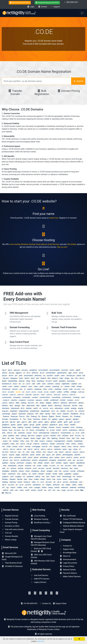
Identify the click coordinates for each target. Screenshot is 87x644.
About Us (65, 556)
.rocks (39, 466)
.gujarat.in (53, 425)
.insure (29, 433)
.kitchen (65, 436)
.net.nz (36, 449)
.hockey (28, 427)
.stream (41, 474)
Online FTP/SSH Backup (71, 519)
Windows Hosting (39, 519)
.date (17, 403)
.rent (52, 463)
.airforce (35, 373)
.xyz (58, 490)
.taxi (47, 477)
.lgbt (44, 438)
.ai (24, 373)
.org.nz (75, 452)
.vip (7, 487)
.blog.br (22, 381)
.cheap (79, 386)
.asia (20, 376)
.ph (53, 455)
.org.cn (50, 452)
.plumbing (44, 457)
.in (47, 430)
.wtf (49, 490)
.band (79, 376)
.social (73, 471)
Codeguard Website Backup (72, 523)
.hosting (79, 427)
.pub (69, 460)
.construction (45, 397)
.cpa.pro (39, 400)
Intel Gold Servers (39, 575)
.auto (63, 376)
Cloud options (41, 244)
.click (45, 389)
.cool (83, 397)
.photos (77, 455)
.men (68, 444)
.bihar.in (55, 378)
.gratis (13, 425)
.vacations (36, 485)
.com (43, 395)
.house (4, 430)
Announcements (68, 559)
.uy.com (28, 485)
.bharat (43, 378)
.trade (76, 479)
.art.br (11, 376)
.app (70, 373)
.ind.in (65, 430)
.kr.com (78, 436)
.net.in (30, 449)
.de (37, 403)
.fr (21, 419)
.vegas (48, 485)
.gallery (55, 419)
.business (71, 381)
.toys (70, 479)
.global (53, 422)
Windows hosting (28, 244)
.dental (81, 403)
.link (73, 438)
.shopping (35, 471)
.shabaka (5, 471)
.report (72, 463)
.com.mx (57, 395)
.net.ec (19, 449)
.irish (83, 433)
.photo (58, 455)
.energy (73, 408)
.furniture (36, 419)
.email (67, 408)
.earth (35, 408)
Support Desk (67, 549)
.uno (80, 482)
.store (34, 474)
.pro (11, 460)
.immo (32, 430)
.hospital (66, 427)
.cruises (70, 400)
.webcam (64, 487)
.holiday (44, 427)
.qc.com (80, 460)
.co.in (28, 392)
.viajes (68, 485)
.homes (51, 427)
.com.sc (72, 395)
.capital (74, 384)
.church (15, 389)
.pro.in (16, 460)
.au (44, 376)
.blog (28, 381)
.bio (72, 378)
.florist (58, 416)
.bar (84, 376)
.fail (36, 414)
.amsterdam (51, 373)
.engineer (13, 411)
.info (4, 433)
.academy (33, 370)
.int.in (35, 433)
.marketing (78, 441)
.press (76, 457)
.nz (23, 452)
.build (55, 381)
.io (73, 433)
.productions (25, 460)
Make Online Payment (70, 576)
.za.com (70, 490)
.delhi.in (56, 403)
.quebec (5, 463)
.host (72, 427)
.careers (23, 386)
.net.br (82, 446)
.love (27, 441)
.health (72, 425)
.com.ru (65, 395)
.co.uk (40, 392)
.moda (15, 446)
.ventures (56, 485)
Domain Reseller (10, 536)
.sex (71, 468)
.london (16, 441)
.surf (12, 477)
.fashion (66, 414)
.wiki (11, 490)
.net (25, 449)
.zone (77, 490)
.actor (72, 370)
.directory (58, 406)
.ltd (32, 441)
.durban (29, 408)
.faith (41, 414)
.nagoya (56, 446)
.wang (50, 487)
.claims (30, 389)
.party (38, 455)
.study (55, 474)
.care (10, 386)
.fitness (44, 416)
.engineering (23, 411)
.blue (33, 381)
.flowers (65, 416)
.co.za (46, 392)
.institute (21, 433)
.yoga (63, 490)
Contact (43, 7)
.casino (48, 386)
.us (16, 485)
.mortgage (36, 446)
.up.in (4, 485)
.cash (41, 386)
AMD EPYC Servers (40, 579)
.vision (13, 487)
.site (56, 471)
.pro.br (82, 457)
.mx (50, 446)
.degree (48, 403)
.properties (43, 460)
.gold (65, 422)
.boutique (40, 381)
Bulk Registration (42, 93)
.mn (3, 446)
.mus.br (45, 446)
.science (28, 468)
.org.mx (68, 452)
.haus (66, 425)
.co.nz (34, 392)
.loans (5, 441)
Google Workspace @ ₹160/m (47, 3)
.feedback (74, 414)
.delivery (64, 403)
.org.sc (4, 455)
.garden (76, 419)
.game (61, 419)
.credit (46, 400)
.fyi (49, 419)
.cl (24, 389)
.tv (38, 482)
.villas (80, 485)
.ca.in (28, 384)
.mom (21, 446)
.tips (25, 479)
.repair (65, 463)
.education (59, 408)
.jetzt (5, 436)
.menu (73, 444)
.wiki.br (5, 490)
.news (64, 449)
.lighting (54, 438)
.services (64, 468)
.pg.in (48, 455)
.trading (5, 482)
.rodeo (45, 466)
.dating (23, 403)
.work (27, 490)
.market (69, 441)
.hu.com (17, 430)
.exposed (22, 414)
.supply (75, 474)
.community (6, 397)
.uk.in (59, 482)
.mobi (8, 446)
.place (36, 457)
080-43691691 (71, 2)
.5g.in (4, 370)
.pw (74, 460)
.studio (48, 474)
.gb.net (12, 422)
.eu (76, 411)
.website (73, 487)
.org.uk (11, 455)
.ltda (36, 441)
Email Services (54, 244)
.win (16, 490)
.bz (20, 384)
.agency (18, 373)
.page (18, 455)
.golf (71, 422)
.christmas (6, 389)
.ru (58, 466)
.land (4, 438)
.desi (11, 406)
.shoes (21, 471)
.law (12, 438)
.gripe (25, 425)
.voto (30, 487)
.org (56, 452)
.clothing (57, 389)
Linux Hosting (38, 516)
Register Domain (10, 516)
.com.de (28, 395)
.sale (74, 466)
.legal (38, 438)
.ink (15, 433)
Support (55, 7)
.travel (19, 482)
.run (62, 466)
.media (52, 444)
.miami (80, 444)
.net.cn (5, 449)
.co (23, 392)
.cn (83, 389)
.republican (80, 463)
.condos (35, 397)
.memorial (60, 444)
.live (78, 438)
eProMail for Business (12, 566)
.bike (61, 378)
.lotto (22, 441)
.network (57, 449)
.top (54, 479)
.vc (43, 485)
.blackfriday (12, 381)
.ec (40, 408)
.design (17, 406)
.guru (61, 425)
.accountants (54, 370)
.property (52, 460)
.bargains (14, 378)
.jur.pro (46, 436)
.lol (10, 441)
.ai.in (28, 373)
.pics (11, 457)
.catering (55, 386)
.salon (80, 466)
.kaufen (53, 436)
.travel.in (27, 482)
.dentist (5, 406)
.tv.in (42, 482)
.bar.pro (6, 378)
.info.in (9, 433)
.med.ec (36, 444)
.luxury (42, 441)
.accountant (43, 370)
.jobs (17, 436)
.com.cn (12, 395)
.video (74, 485)
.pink (24, 457)
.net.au (76, 446)
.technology (67, 477)
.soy (18, 474)
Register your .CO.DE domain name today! (43, 41)
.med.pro (44, 444)
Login (31, 7)
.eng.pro (5, 411)
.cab (33, 384)
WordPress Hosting (41, 523)
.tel (74, 477)
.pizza (30, 457)
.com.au (81, 392)
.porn (63, 457)
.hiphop (20, 427)
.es (57, 411)
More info (41, 641)
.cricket (62, 400)
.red (34, 463)
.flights (51, 416)
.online (38, 452)
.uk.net (65, 482)
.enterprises (34, 411)
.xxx (54, 490)
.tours (59, 479)
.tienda (19, 479)
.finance (6, 416)
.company (17, 397)
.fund (29, 419)
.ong (32, 452)
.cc (61, 386)
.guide (38, 425)
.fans (54, 414)
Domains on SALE (11, 526)
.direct (50, 406)
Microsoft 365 (9, 553)
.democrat (72, 403)
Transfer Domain (15, 93)
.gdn (18, 422)
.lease (32, 438)
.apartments (62, 373)
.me (17, 444)
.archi (75, 373)
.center (67, 386)
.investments (66, 433)
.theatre (12, 479)
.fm (71, 416)
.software (80, 471)
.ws (45, 490)
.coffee (66, 392)
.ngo (70, 449)
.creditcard (54, 400)
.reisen (46, 463)
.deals (42, 403)
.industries (73, 430)
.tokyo (42, 479)
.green (19, 425)
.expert (14, 414)
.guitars (45, 425)
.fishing (34, 416)
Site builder (72, 244)
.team (53, 477)
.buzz (15, 384)
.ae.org (11, 373)
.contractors (66, 397)
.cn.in (4, 392)
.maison (49, 441)
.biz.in (82, 378)
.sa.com (68, 466)
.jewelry (11, 436)
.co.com (11, 392)
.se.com (41, 468)
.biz (76, 378)
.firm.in (22, 416)
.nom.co (13, 452)
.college (73, 392)
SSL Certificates (68, 516)
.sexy (76, 468)
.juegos (39, 436)
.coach (52, 392)
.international (44, 433)
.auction (50, 376)
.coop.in (6, 400)
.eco (51, 408)
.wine (21, 490)
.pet (43, 455)
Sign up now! (62, 247)
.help (14, 427)
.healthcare (6, 427)
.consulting (56, 397)
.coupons (22, 400)
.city (21, 389)
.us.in (21, 485)
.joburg (23, 436)
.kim (59, 436)
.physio (5, 457)
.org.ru (82, 452)
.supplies (68, 474)
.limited (62, 438)
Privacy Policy (67, 566)
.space (24, 474)
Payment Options (68, 573)
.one (28, 452)
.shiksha (14, 471)
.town (65, 479)
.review (20, 466)
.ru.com (52, 466)
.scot (34, 468)
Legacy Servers (38, 582)
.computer (26, 397)
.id (27, 430)
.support (5, 477)
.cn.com (77, 389)
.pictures (17, 457)
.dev (23, 406)
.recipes (28, 463)
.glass (46, 422)
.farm (59, 414)
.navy (69, 446)
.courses (31, 400)
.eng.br (80, 408)
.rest (4, 466)
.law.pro (19, 438)
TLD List (7, 533)
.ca (23, 384)
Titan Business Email (12, 563)
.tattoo (38, 477)
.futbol (44, 419)
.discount (67, 406)
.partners (25, 455)
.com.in (49, 395)
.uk (54, 482)
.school (13, 468)
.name (63, 446)
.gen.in (24, 422)
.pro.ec (5, 460)
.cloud (65, 389)
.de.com (31, 403)
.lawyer (26, 438)
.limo (68, 438)
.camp (57, 384)
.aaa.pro (17, 370)
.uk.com (48, 482)
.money (27, 446)
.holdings (36, 427)
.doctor (74, 406)
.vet (62, 485)
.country (14, 400)
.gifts (35, 422)
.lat (8, 438)
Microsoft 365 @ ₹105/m (20, 3)
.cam (44, 384)
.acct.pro (65, 370)
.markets (5, 444)
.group (32, 425)
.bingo (67, 378)
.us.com (11, 485)
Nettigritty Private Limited (49, 629)
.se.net (48, 468)
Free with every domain (13, 529)
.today (36, 479)
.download (15, 408)
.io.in (77, 433)
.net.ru (43, 449)
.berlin (27, 378)
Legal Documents (68, 563)
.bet (37, 378)
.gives (40, 422)
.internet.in (55, 433)
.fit (39, 416)
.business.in (7, 384)
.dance (11, 403)
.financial (14, 416)
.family (47, 414)
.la (83, 436)
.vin (3, 487)
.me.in (22, 444)
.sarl (3, 468)
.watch (57, 487)
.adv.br (4, 373)
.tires (30, 479)
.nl (79, 449)
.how (10, 430)
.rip (34, 466)
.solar (4, 474)
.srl (29, 474)
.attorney (38, 376)
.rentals (58, 463)
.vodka (19, 487)
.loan (83, 438)
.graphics (5, 425)
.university (73, 482)
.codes (59, 392)
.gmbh (60, 422)
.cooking (76, 397)
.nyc (19, 452)
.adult (78, 370)
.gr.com (77, 422)
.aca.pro (24, 370)
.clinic (50, 389)
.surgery (18, 477)
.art (16, 376)
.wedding (81, 487)
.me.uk (29, 444)
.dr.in (22, 408)
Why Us (8, 493)
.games (68, 419)
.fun (24, 419)
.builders (62, 381)
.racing (12, 463)
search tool (54, 218)
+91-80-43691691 (30, 603)
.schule (20, 468)
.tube (33, 482)
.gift (30, 422)
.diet (38, 406)
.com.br (5, 395)
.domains (5, 408)
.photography (68, 455)
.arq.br (4, 376)
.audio (57, 376)
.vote (25, 487)
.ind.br (58, 430)
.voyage (37, 487)
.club (71, 389)
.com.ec (36, 395)
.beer (21, 378)
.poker (57, 457)
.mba (12, 444)
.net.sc (50, 449)
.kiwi (71, 436)
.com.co (20, 395)
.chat (73, 386)
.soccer (66, 471)
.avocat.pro (70, 376)
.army (81, 373)
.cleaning (37, 389)
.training (12, 482)
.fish (28, 416)
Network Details (68, 570)
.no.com (5, 452)
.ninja (75, 449)
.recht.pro (20, 463)
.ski (60, 471)
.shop (27, 471)
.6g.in (10, 370)
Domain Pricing (69, 91)
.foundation (14, 419)
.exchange (6, 414)
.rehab (40, 463)
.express (30, 414)
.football (77, 416)
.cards (4, 386)
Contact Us (66, 546)
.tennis (79, 477)
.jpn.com (31, 436)
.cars (30, 386)
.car (80, 384)
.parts (32, 455)
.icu (23, 430)
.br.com (48, 381)
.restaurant (12, 466)
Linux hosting (15, 244)
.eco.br (45, 408)
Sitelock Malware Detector (72, 526)
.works (33, 490)
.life (48, 438)
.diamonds (30, 406)
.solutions (11, 474)
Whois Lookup (9, 540)
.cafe (38, 384)
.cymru (4, 403)
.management (59, 441)
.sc (8, 468)
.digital (43, 406)
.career (16, 386)
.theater (5, 479)
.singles (49, 471)
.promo (35, 460)
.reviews (28, 466)
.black (4, 381)
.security (56, 468)
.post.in (69, 457)
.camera (50, 384)
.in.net (52, 430)
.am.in (42, 373)
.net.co (12, 449)
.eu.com (70, 411)
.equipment (45, 411)
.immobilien (40, 430)
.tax (43, 477)
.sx (24, 477)
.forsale (5, 419)
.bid (49, 378)
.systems (30, 477)
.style (60, 474)
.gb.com (5, 422)
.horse (58, 427)
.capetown (65, 384)
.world (40, 490)
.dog (80, 406)
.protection (62, 460)
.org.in (61, 452)
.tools (48, 479)
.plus (51, 457)
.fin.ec (82, 414)
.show (42, 471)
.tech (59, 477)
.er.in (53, 411)
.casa (35, 386)
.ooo (44, 452)
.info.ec (81, 430)
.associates (28, 376)
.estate (63, 411)
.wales (44, 487)
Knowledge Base (68, 553)
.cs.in (77, 400)
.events (81, 411)
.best (32, 378)
